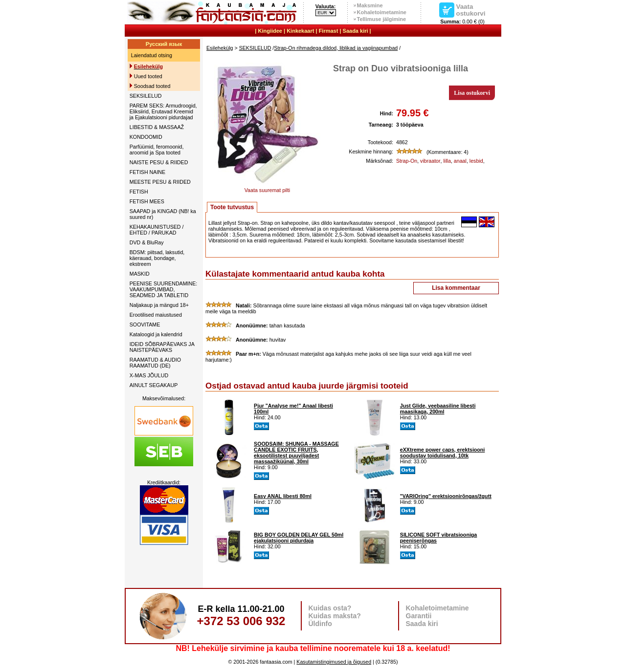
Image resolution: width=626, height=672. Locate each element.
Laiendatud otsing (152, 55)
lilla (447, 161)
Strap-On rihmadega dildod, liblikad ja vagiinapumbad (336, 48)
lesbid (476, 161)
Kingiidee (270, 31)
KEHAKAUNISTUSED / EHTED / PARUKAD (157, 230)
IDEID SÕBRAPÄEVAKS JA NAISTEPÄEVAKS (162, 347)
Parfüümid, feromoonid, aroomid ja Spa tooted (157, 150)
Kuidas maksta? (335, 616)
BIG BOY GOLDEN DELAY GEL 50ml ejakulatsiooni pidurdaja (299, 538)
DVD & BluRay (147, 242)
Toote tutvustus (232, 207)
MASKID (140, 274)
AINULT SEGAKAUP (154, 385)
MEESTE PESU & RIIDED (160, 182)
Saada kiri (356, 31)
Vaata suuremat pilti (267, 188)
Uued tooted (148, 76)
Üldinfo (320, 624)
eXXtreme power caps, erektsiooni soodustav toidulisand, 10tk (443, 453)
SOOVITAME (145, 325)
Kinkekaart (300, 31)
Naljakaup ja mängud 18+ (159, 305)
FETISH (139, 192)
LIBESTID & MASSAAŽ (157, 127)
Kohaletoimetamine (382, 12)
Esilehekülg (220, 48)
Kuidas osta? (330, 608)
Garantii (419, 616)
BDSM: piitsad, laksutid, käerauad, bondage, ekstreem (157, 258)
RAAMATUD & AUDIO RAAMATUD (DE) (155, 363)
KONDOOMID (146, 137)
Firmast (329, 31)
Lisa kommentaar (456, 288)
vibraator (430, 161)
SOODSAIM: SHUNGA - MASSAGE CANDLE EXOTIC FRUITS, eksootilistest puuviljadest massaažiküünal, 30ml (296, 453)
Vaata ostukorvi (471, 10)
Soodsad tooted (152, 86)
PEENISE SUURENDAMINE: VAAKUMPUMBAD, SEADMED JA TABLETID (164, 289)
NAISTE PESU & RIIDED (159, 162)
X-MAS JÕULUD (149, 375)
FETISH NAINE (147, 172)
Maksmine (370, 5)
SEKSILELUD (146, 96)
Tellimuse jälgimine (382, 19)
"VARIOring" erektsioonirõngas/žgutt (446, 496)
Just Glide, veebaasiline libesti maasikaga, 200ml (438, 409)
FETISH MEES (147, 201)
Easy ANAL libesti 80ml (283, 496)
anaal (460, 161)
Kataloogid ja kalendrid (156, 334)
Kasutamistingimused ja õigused (334, 662)
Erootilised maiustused (156, 315)
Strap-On (407, 161)
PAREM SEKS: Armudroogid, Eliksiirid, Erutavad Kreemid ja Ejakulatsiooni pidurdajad (163, 111)
